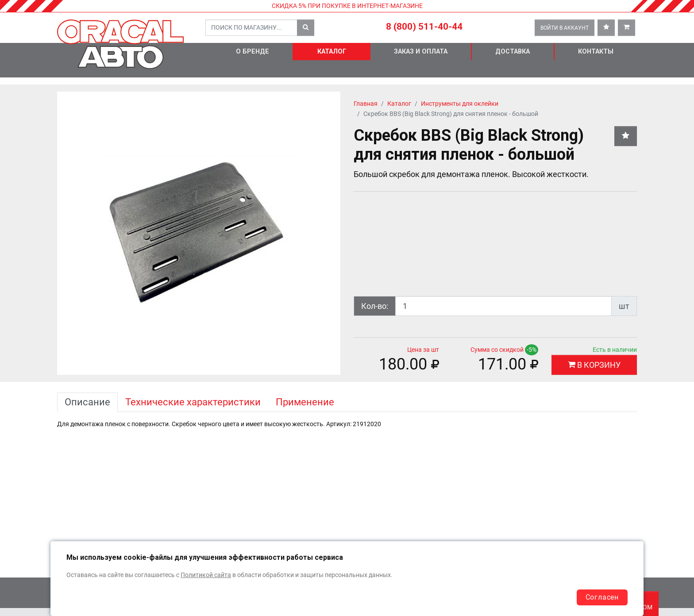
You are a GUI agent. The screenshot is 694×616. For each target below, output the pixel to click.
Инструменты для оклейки (460, 104)
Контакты (596, 52)
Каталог (332, 52)
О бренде (253, 52)
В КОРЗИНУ (594, 365)
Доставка (513, 52)
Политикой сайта (206, 575)
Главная (366, 104)
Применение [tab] (305, 402)
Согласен (602, 597)
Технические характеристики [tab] (193, 402)
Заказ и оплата (421, 52)
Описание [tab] (87, 402)
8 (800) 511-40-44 (424, 27)
